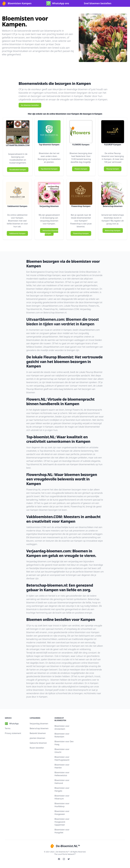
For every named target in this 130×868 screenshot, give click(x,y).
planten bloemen (37, 738)
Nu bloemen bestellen (30, 105)
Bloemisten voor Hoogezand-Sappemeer (62, 822)
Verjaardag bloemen (39, 724)
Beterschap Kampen (113, 230)
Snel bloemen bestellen (98, 3)
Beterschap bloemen (39, 728)
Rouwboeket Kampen (18, 170)
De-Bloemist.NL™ (65, 846)
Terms (8, 728)
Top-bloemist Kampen (49, 169)
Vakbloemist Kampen (17, 233)
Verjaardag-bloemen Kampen (50, 232)
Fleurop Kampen (113, 169)
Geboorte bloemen (38, 743)
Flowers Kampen (81, 169)
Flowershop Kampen (81, 233)
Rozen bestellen (37, 748)
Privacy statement (13, 733)
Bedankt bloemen (38, 733)
